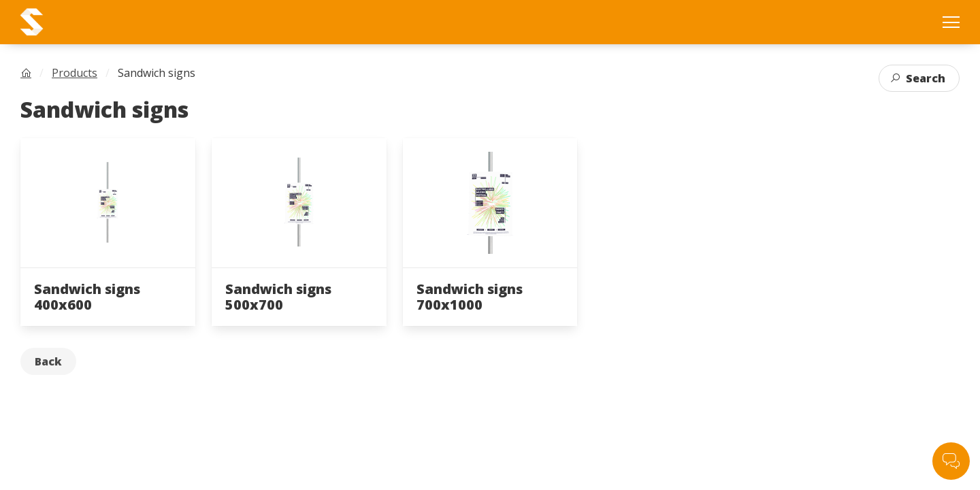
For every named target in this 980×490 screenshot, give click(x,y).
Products (75, 73)
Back (48, 361)
